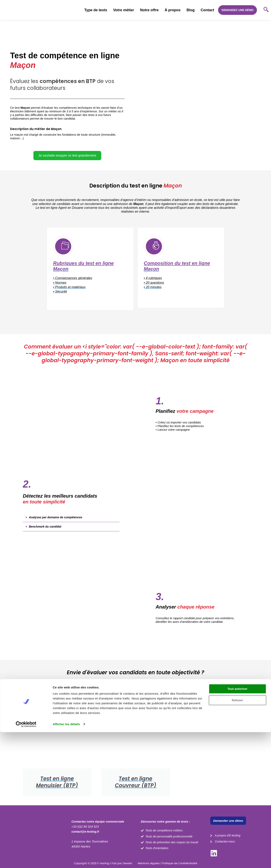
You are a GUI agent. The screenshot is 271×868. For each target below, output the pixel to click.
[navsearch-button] (266, 10)
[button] (67, 136)
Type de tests (96, 10)
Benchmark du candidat (46, 531)
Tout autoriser (237, 825)
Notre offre (149, 10)
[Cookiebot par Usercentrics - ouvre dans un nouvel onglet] (26, 860)
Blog (191, 10)
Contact (207, 10)
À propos (173, 10)
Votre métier (124, 10)
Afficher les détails (66, 860)
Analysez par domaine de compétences (57, 522)
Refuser (237, 836)
